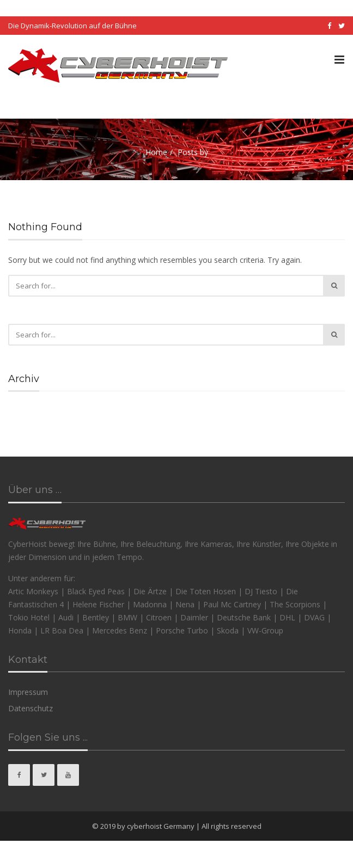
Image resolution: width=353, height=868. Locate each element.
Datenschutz (31, 708)
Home (156, 152)
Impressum (28, 692)
